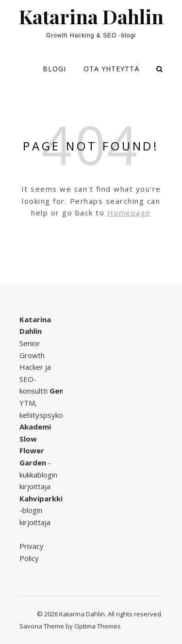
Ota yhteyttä (112, 69)
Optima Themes (98, 626)
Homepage (129, 213)
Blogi (54, 69)
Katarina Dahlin (91, 17)
